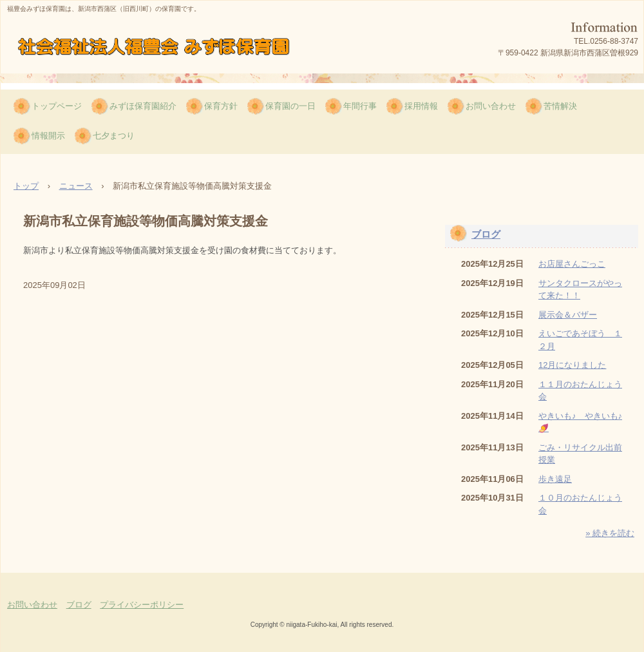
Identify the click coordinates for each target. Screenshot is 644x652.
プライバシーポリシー (142, 605)
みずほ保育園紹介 (143, 106)
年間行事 (360, 106)
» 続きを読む (610, 533)
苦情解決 (560, 106)
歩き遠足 (555, 479)
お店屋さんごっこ (572, 264)
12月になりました (572, 365)
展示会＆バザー (568, 315)
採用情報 (421, 106)
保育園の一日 (290, 106)
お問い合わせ (491, 106)
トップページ (57, 106)
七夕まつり (114, 136)
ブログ (486, 234)
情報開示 (48, 136)
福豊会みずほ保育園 (159, 48)
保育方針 (221, 106)
